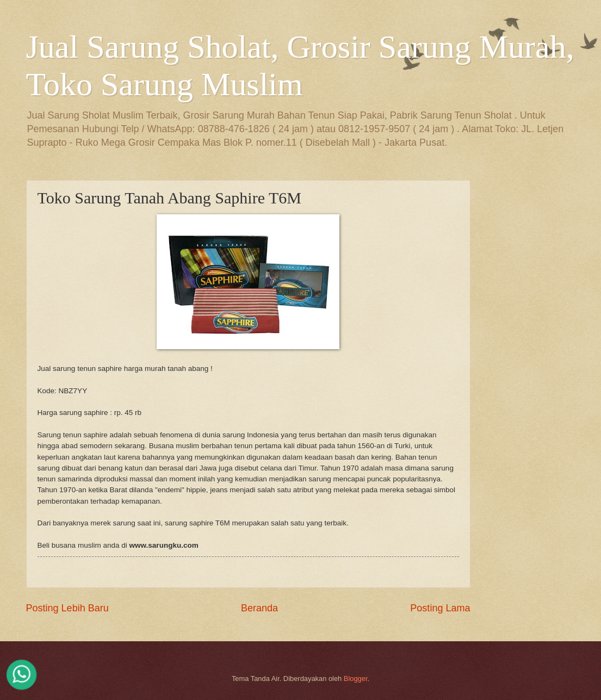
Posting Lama (440, 608)
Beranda (259, 608)
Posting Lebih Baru (67, 608)
